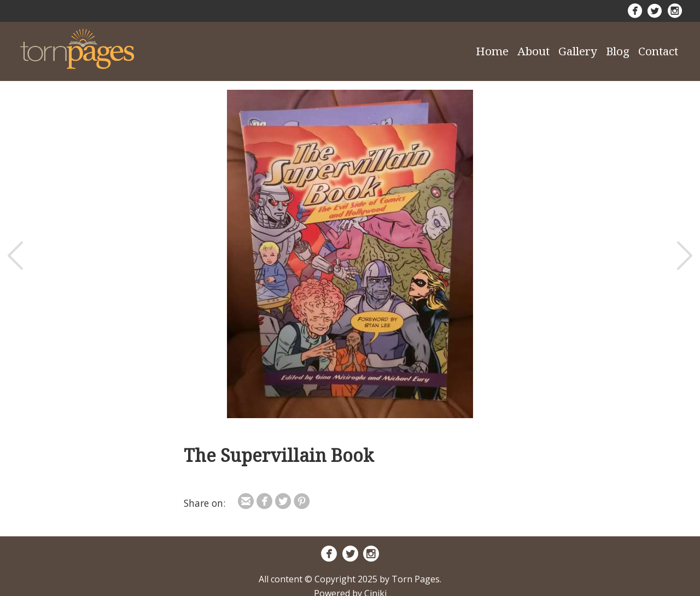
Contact (658, 51)
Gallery (578, 51)
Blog (618, 51)
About (533, 51)
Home (492, 51)
